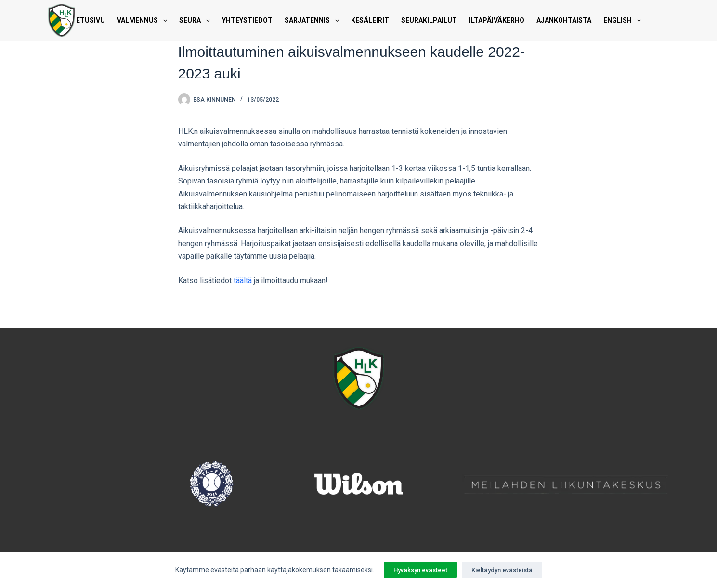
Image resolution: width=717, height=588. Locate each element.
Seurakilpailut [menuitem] (429, 20)
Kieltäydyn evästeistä (502, 570)
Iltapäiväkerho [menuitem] (497, 20)
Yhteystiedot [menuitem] (247, 20)
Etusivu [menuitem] (91, 20)
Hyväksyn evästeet (420, 570)
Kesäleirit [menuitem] (370, 20)
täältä (243, 281)
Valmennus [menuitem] (144, 21)
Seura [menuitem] (196, 21)
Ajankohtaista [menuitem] (564, 20)
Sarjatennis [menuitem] (314, 21)
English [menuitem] (624, 21)
